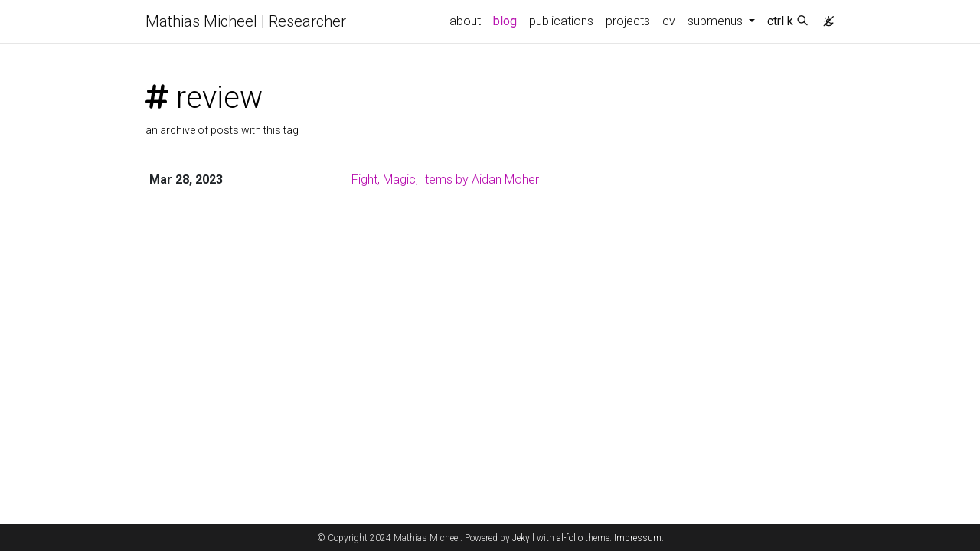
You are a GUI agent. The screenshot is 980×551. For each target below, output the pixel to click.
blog (505, 21)
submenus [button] (717, 21)
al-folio (570, 538)
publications (561, 21)
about (465, 21)
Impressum (638, 538)
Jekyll (523, 538)
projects (628, 21)
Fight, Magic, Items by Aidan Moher (445, 179)
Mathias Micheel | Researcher (246, 21)
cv (669, 21)
